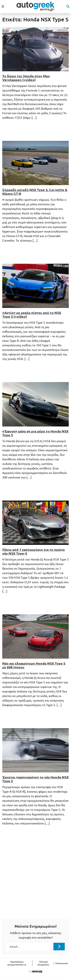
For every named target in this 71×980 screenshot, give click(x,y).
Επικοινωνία (62, 963)
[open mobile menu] (3, 6)
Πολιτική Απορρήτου (43, 963)
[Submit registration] (59, 947)
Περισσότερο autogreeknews (17, 963)
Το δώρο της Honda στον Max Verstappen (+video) (26, 78)
